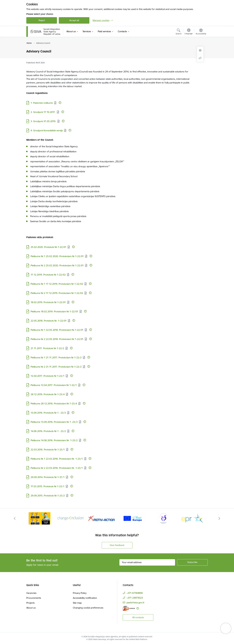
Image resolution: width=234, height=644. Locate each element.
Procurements (34, 598)
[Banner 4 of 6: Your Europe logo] (133, 518)
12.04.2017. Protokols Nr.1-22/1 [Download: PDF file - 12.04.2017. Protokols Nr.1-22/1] (48, 376)
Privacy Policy (80, 593)
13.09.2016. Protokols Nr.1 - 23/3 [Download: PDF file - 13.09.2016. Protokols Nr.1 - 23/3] (48, 413)
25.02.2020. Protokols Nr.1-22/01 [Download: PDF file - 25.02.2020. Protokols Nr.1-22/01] (48, 247)
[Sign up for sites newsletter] (192, 562)
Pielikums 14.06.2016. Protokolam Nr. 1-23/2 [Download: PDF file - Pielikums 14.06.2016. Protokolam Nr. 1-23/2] (54, 440)
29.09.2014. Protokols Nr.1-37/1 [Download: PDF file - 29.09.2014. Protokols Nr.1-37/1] (48, 477)
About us (31, 608)
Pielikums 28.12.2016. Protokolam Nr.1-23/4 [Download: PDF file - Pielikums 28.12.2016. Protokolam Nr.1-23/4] (54, 404)
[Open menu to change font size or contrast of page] (201, 32)
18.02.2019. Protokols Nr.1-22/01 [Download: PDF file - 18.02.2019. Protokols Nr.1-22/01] (48, 302)
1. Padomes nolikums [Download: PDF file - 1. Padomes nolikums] (42, 103)
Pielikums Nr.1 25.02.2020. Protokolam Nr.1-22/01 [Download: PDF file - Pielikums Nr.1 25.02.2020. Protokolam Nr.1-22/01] (57, 256)
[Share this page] (200, 58)
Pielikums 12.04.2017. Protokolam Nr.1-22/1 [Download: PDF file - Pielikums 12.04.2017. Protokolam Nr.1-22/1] (54, 385)
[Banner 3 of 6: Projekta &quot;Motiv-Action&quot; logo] (102, 518)
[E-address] (129, 608)
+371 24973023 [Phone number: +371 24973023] (135, 598)
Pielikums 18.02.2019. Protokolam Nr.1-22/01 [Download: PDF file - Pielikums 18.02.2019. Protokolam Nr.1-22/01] (54, 311)
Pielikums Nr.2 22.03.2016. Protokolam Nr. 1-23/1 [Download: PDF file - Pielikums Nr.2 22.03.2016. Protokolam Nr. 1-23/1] (57, 468)
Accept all (74, 20)
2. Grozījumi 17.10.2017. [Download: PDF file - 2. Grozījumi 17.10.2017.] (43, 112)
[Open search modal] (179, 32)
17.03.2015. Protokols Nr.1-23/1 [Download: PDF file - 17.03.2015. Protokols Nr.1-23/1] (48, 486)
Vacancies (31, 593)
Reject (42, 20)
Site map (77, 603)
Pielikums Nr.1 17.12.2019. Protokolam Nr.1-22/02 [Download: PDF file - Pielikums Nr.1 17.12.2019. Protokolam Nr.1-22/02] (57, 284)
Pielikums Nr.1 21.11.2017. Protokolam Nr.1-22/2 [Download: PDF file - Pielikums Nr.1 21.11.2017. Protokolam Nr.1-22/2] (56, 358)
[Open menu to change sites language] (189, 32)
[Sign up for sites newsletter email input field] (147, 562)
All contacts (138, 617)
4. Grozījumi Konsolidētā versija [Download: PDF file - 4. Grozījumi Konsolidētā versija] (47, 130)
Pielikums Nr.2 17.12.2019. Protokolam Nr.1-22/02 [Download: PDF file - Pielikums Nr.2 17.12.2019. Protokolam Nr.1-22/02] (57, 293)
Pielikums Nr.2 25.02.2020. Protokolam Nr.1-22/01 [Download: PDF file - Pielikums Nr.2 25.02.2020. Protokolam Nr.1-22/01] (57, 265)
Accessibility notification (85, 598)
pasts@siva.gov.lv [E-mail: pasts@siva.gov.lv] (135, 603)
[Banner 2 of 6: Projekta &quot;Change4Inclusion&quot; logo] (71, 518)
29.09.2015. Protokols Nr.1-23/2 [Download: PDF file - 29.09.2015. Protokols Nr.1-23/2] (48, 496)
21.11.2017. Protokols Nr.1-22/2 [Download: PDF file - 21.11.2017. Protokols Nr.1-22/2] (47, 348)
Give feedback (117, 545)
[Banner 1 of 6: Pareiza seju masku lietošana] (39, 518)
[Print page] (200, 50)
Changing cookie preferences (88, 608)
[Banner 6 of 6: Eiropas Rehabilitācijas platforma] (195, 518)
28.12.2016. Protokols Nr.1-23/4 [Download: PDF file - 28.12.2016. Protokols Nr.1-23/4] (48, 394)
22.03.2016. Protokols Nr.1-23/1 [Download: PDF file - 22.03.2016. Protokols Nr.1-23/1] (48, 450)
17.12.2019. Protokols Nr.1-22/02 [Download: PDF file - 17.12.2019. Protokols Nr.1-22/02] (48, 275)
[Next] (219, 518)
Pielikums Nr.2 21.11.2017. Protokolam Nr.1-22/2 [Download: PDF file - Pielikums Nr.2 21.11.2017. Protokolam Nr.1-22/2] (56, 367)
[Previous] (15, 518)
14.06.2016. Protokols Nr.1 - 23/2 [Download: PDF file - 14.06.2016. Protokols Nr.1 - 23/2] (48, 431)
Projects (30, 603)
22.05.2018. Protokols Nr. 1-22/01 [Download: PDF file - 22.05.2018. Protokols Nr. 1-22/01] (49, 321)
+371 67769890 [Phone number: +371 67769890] (135, 593)
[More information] (60, 103)
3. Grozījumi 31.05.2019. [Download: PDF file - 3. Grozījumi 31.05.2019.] (43, 121)
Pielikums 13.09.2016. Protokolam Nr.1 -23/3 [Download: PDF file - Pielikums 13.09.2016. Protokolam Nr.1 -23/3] (54, 422)
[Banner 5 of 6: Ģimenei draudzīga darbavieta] (163, 518)
